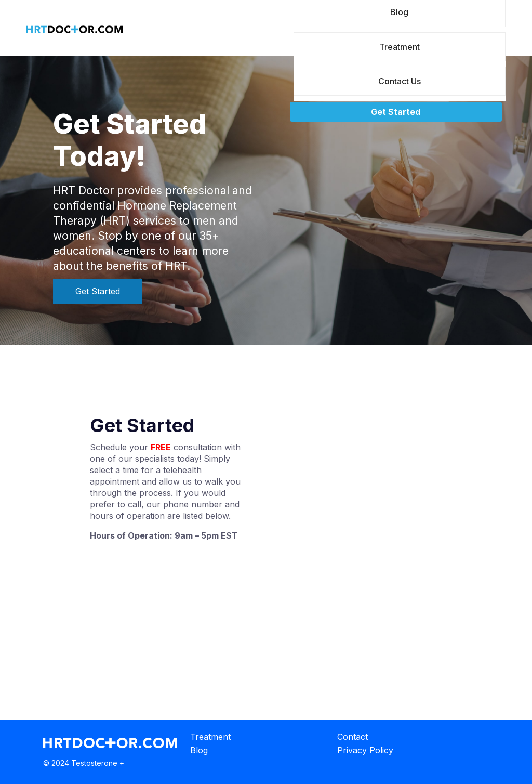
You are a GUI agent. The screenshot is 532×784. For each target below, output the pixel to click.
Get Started (396, 112)
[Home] (74, 32)
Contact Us (400, 81)
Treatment (400, 47)
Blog (199, 750)
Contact (353, 737)
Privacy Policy (365, 750)
